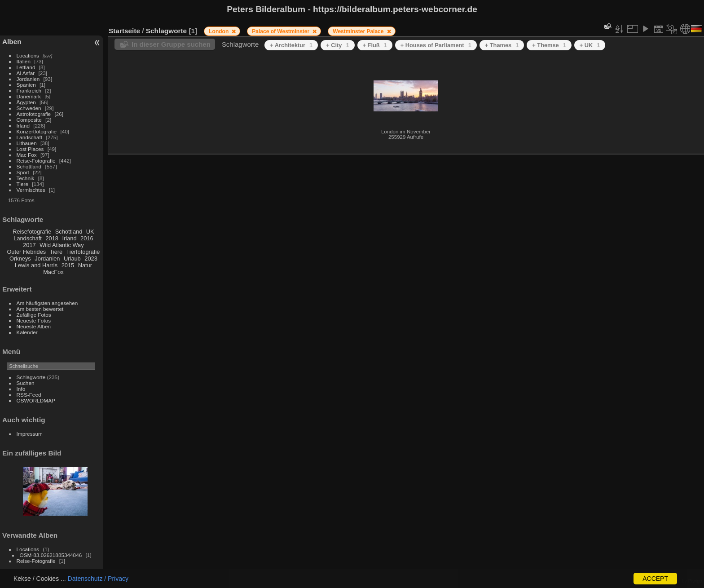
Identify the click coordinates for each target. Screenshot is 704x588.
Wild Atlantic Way (62, 245)
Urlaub (72, 259)
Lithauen (27, 143)
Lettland (26, 67)
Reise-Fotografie (36, 161)
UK (90, 232)
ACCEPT (655, 579)
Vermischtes (31, 190)
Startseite (124, 31)
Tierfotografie (83, 252)
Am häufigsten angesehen (47, 303)
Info (21, 389)
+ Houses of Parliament (436, 45)
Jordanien (28, 79)
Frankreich (29, 91)
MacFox (53, 272)
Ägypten (26, 102)
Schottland (29, 166)
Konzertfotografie (37, 131)
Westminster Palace (359, 31)
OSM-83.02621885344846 (51, 555)
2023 (91, 259)
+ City (337, 45)
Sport (23, 172)
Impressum (30, 434)
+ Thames (502, 45)
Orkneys (20, 259)
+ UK (590, 45)
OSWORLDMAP (36, 400)
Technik (26, 178)
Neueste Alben (34, 326)
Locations (28, 55)
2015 (68, 265)
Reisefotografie (32, 232)
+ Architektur (291, 45)
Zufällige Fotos (34, 315)
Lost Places (30, 149)
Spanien (26, 85)
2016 (87, 238)
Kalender (27, 332)
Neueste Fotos (34, 321)
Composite (29, 120)
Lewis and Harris (36, 265)
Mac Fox (27, 155)
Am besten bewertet (40, 309)
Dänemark (29, 96)
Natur (85, 265)
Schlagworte (31, 377)
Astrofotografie (34, 114)
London (219, 31)
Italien (24, 61)
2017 (29, 245)
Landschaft (30, 137)
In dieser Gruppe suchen (171, 44)
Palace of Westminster (281, 31)
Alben (12, 42)
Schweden (29, 108)
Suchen (26, 383)
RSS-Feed (29, 395)
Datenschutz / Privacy (98, 579)
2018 (52, 238)
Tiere (22, 184)
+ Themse (549, 45)
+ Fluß (375, 45)
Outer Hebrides (26, 252)
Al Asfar (26, 73)
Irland (23, 126)
